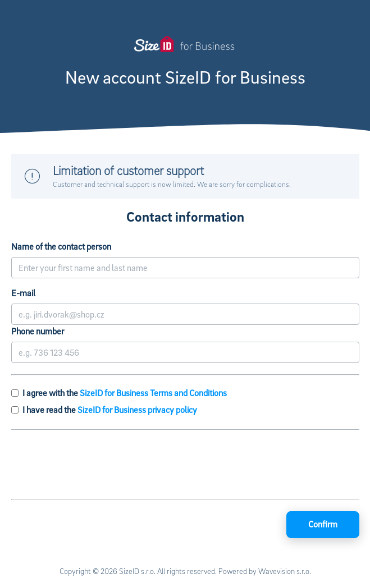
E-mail (23, 293)
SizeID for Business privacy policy (137, 410)
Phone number (38, 331)
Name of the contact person (61, 246)
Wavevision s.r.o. (285, 571)
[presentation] (185, 466)
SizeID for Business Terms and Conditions (153, 393)
